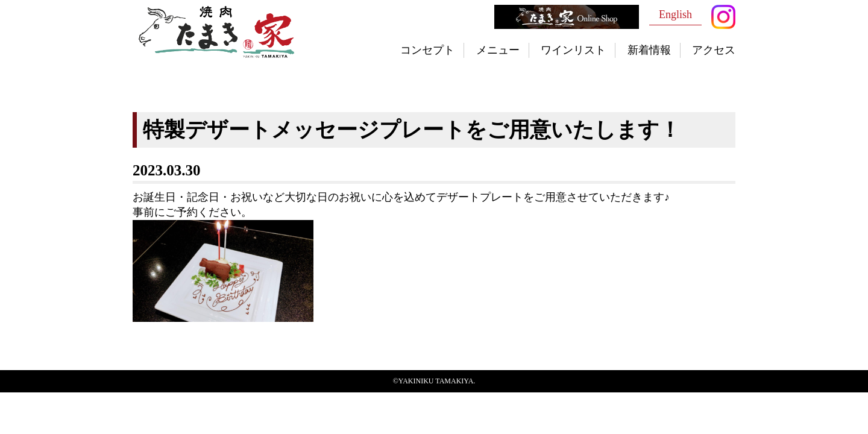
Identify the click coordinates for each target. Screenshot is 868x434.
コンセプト (427, 50)
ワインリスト (573, 50)
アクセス (714, 50)
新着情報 (649, 50)
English (675, 14)
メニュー (498, 50)
